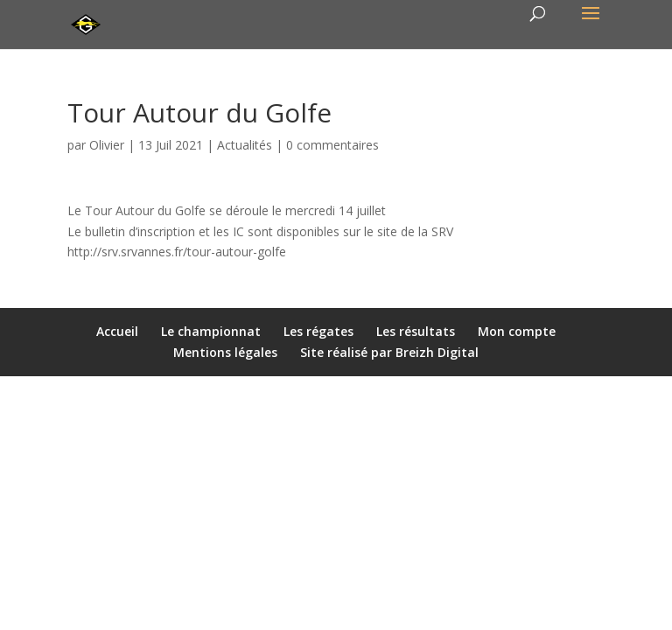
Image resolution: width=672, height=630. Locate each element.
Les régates (318, 331)
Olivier (107, 145)
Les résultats (416, 331)
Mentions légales (225, 352)
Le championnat (211, 331)
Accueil (117, 331)
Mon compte (517, 331)
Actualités (245, 145)
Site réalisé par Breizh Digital (389, 352)
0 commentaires (332, 145)
